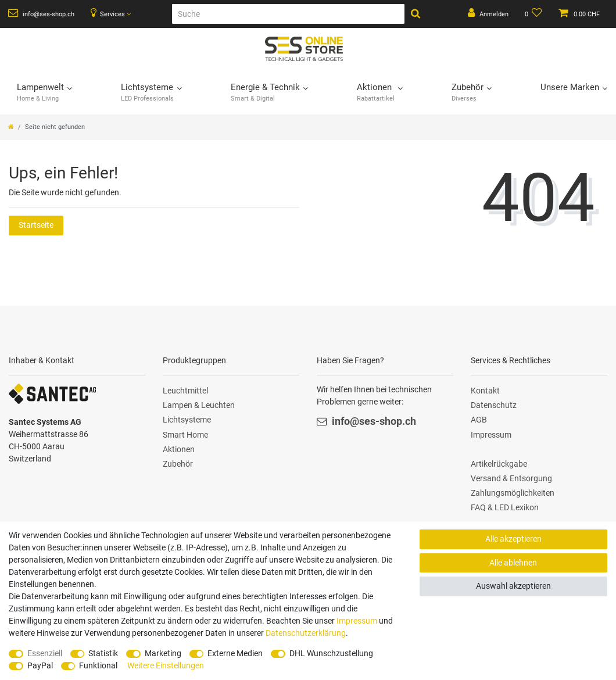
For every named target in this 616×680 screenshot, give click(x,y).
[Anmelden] (488, 14)
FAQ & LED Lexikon (505, 507)
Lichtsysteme (187, 420)
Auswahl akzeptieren (513, 586)
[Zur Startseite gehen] (11, 127)
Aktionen (179, 449)
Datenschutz (494, 405)
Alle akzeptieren (513, 539)
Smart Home (185, 435)
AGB (479, 420)
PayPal (40, 665)
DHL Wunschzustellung (331, 653)
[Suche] (288, 14)
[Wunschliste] (534, 14)
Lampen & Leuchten (199, 405)
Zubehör (178, 464)
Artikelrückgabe (499, 464)
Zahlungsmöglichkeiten (513, 493)
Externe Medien (235, 653)
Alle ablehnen (513, 563)
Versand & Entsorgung (511, 478)
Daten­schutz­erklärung (306, 633)
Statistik (103, 653)
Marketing (163, 653)
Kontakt (485, 391)
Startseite (36, 225)
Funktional (98, 665)
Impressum (491, 435)
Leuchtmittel (185, 391)
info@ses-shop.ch (41, 13)
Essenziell (45, 653)
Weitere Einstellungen (166, 665)
